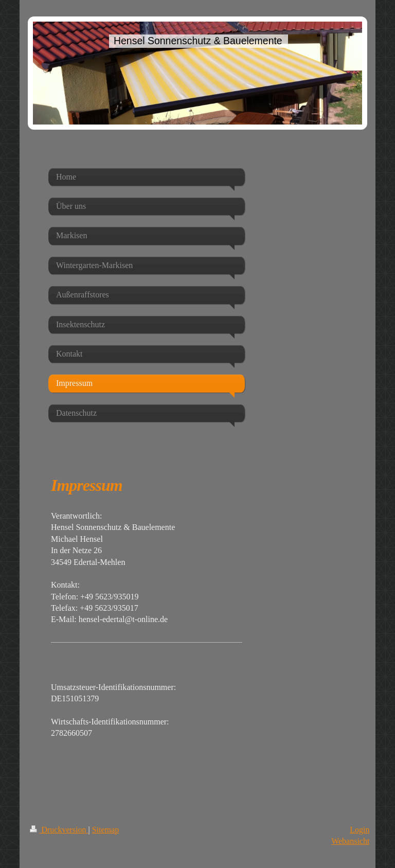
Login (360, 830)
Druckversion (59, 830)
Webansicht (350, 841)
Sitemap (105, 830)
